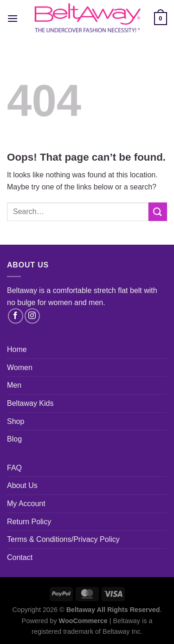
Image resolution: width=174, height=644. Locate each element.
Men (14, 385)
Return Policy (29, 522)
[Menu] (13, 18)
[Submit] (158, 211)
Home (17, 349)
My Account (26, 504)
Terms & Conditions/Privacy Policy (63, 539)
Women (20, 368)
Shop (16, 421)
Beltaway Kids (30, 403)
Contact (20, 557)
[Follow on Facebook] (16, 316)
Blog (14, 439)
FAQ (14, 468)
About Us (22, 485)
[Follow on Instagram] (32, 316)
